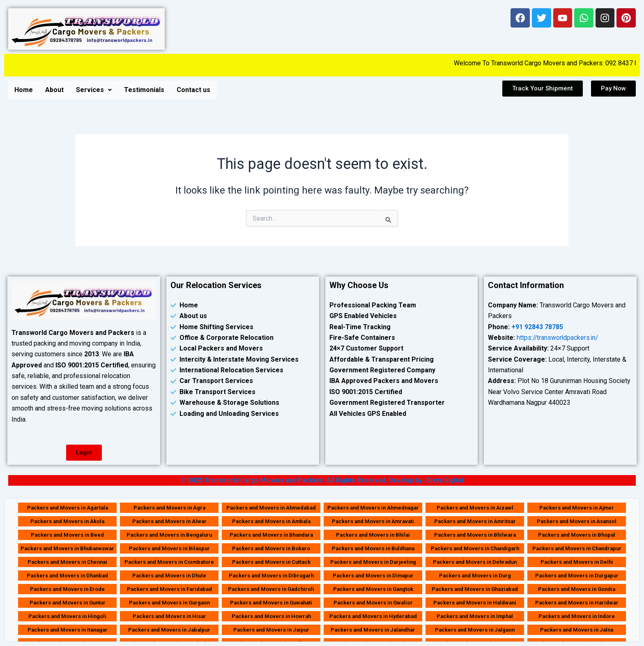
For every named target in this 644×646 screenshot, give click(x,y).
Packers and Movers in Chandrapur (577, 548)
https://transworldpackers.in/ (558, 338)
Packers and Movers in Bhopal (577, 535)
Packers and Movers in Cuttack (271, 562)
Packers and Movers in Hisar (169, 616)
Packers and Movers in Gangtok (373, 589)
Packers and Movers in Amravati (373, 521)
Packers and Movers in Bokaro (271, 548)
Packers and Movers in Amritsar (475, 521)
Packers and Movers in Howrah (271, 616)
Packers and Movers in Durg (475, 576)
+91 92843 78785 (537, 327)
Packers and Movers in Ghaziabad (475, 589)
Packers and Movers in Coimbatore (169, 562)
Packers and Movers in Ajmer (577, 508)
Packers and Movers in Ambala (271, 521)
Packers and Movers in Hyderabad (373, 616)
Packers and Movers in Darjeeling (373, 562)
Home (24, 90)
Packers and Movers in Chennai (67, 562)
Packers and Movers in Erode (67, 589)
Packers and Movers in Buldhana (373, 548)
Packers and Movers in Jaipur (271, 630)
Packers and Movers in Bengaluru (169, 535)
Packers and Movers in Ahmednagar (373, 508)
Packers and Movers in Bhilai (373, 535)
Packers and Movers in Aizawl (475, 508)
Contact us (193, 90)
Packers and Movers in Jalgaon (475, 630)
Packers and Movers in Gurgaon (169, 603)
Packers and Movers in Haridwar (577, 603)
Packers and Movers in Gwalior (373, 603)
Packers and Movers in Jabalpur (169, 630)
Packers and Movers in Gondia (577, 589)
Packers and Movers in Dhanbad (67, 576)
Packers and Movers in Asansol (577, 521)
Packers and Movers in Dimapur (373, 576)
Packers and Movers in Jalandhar (373, 630)
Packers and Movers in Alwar (169, 521)
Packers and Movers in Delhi (577, 562)
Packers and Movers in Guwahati (271, 603)
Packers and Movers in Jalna (577, 630)
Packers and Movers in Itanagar (68, 630)
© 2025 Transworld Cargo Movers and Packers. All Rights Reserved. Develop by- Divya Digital (322, 480)
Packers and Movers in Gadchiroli (271, 589)
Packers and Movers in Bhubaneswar (67, 548)
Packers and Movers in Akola (67, 521)
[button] (94, 90)
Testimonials (144, 90)
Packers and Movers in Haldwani (475, 603)
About (54, 90)
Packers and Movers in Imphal (475, 616)
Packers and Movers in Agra (169, 508)
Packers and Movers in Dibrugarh (271, 576)
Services (94, 90)
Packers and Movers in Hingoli (67, 616)
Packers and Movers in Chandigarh (475, 548)
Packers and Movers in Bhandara (271, 535)
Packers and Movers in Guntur (68, 603)
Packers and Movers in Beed (67, 535)
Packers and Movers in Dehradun (475, 562)
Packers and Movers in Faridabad (169, 589)
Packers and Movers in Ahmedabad (271, 508)
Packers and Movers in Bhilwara (475, 535)
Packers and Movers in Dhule (169, 576)
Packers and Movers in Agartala (68, 508)
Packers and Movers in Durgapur (577, 576)
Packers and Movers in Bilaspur (169, 548)
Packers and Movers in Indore (577, 616)
